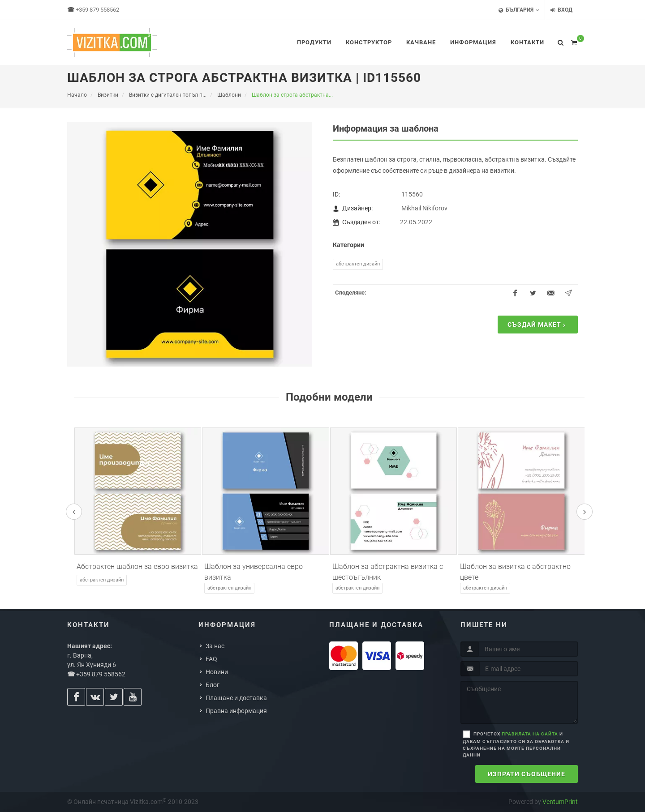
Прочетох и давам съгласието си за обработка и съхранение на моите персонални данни (516, 744)
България (519, 10)
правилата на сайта (530, 734)
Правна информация (236, 711)
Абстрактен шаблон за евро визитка (137, 566)
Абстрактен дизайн (358, 264)
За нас (215, 646)
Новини (217, 672)
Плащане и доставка (236, 698)
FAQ (211, 659)
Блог (213, 685)
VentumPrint (560, 802)
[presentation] (74, 512)
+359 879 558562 (97, 10)
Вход (561, 10)
